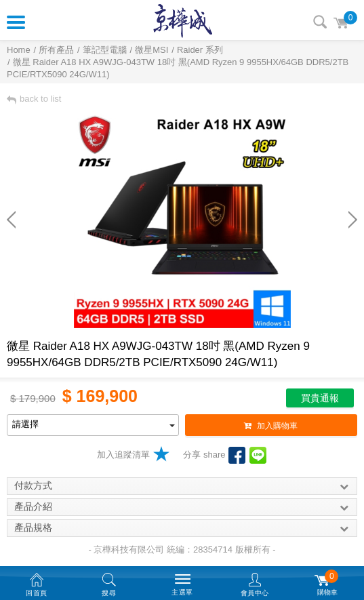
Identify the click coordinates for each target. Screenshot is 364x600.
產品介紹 (182, 507)
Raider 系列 (200, 50)
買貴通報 (320, 398)
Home (19, 50)
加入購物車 (271, 426)
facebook (237, 455)
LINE (258, 455)
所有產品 (56, 50)
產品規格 (182, 528)
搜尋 (320, 22)
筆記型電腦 (105, 50)
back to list (34, 99)
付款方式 (182, 486)
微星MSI (151, 50)
